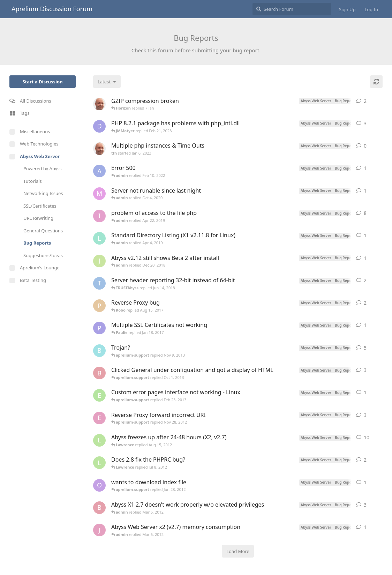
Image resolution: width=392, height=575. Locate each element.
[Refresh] (376, 82)
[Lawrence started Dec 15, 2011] (99, 440)
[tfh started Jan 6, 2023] (99, 149)
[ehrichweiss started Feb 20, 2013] (99, 395)
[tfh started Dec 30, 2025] (99, 104)
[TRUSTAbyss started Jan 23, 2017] (99, 283)
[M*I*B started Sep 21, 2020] (99, 194)
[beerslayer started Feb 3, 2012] (99, 508)
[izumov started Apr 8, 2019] (99, 216)
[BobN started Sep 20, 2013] (99, 373)
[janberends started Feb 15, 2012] (99, 530)
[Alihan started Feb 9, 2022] (99, 171)
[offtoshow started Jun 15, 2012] (99, 485)
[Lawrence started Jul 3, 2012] (99, 463)
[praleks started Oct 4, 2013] (99, 306)
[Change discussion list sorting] (107, 82)
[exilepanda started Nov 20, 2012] (99, 418)
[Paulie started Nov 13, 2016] (99, 328)
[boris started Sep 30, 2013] (99, 351)
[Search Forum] (292, 9)
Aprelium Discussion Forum (52, 9)
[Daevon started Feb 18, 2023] (99, 126)
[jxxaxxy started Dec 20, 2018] (99, 261)
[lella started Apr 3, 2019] (99, 238)
